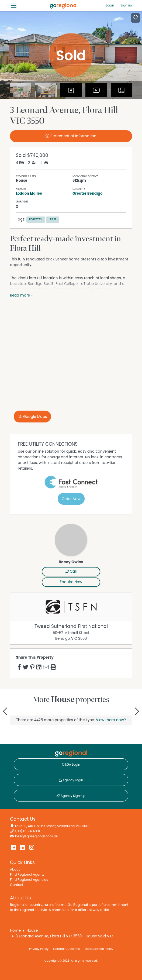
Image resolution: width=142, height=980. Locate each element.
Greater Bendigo (87, 194)
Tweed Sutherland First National (71, 627)
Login (110, 5)
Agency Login (71, 780)
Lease (53, 219)
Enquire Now (71, 582)
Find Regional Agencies (29, 880)
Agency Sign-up (71, 796)
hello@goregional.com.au (37, 836)
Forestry (36, 219)
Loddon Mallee (29, 194)
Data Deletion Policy (99, 949)
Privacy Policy (39, 949)
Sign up (126, 5)
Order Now (71, 499)
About (15, 870)
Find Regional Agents (27, 875)
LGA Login (71, 765)
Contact (17, 885)
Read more (21, 295)
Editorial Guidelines (67, 949)
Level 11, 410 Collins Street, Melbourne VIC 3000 (53, 826)
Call (71, 572)
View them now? (111, 720)
